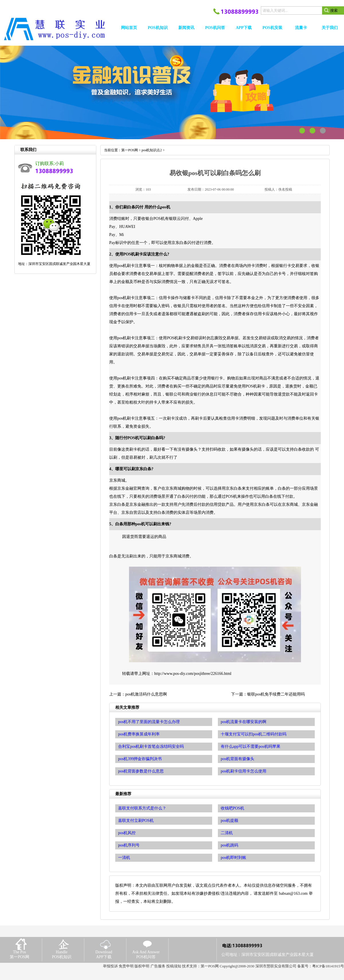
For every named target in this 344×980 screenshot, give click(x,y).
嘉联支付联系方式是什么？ (142, 808)
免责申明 (126, 966)
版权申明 (142, 966)
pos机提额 (229, 821)
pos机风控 (127, 833)
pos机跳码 (229, 845)
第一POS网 (130, 150)
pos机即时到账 (233, 858)
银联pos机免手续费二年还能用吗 (276, 694)
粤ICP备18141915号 (328, 966)
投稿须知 (174, 966)
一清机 (124, 858)
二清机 (227, 833)
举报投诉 (110, 966)
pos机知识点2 (152, 150)
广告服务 (158, 966)
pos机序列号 (129, 845)
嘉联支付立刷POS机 (136, 821)
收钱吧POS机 (232, 808)
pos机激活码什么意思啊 (146, 694)
